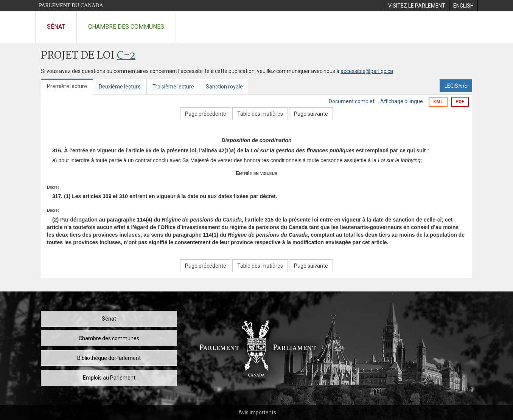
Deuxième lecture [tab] (120, 87)
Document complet (352, 101)
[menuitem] (417, 6)
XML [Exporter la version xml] (438, 102)
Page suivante (311, 114)
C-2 (126, 56)
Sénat (56, 27)
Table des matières (260, 114)
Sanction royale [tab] (224, 87)
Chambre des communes (126, 27)
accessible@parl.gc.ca (367, 71)
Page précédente (206, 114)
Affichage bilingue (402, 101)
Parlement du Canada (71, 5)
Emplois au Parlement (109, 378)
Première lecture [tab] (67, 86)
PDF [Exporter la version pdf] (460, 102)
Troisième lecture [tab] (173, 87)
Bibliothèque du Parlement (109, 358)
